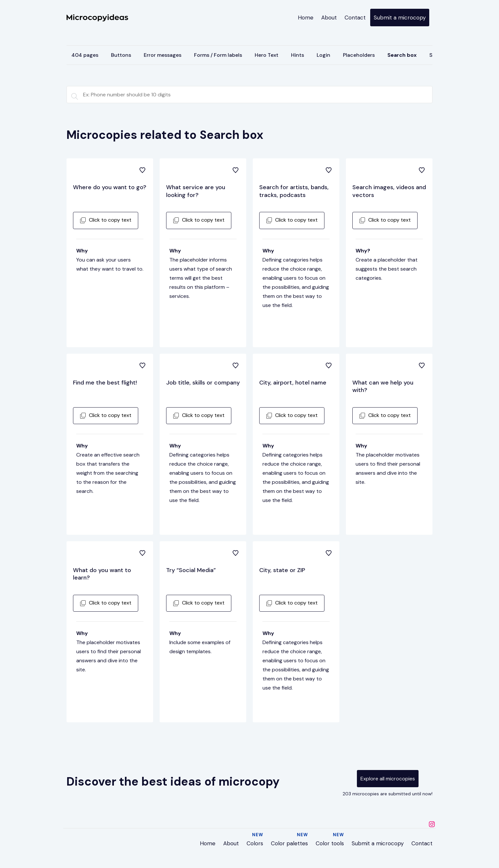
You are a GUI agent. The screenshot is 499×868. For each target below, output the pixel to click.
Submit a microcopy (400, 18)
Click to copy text (106, 220)
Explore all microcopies (388, 779)
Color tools (330, 843)
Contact (355, 18)
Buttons (121, 55)
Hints (298, 55)
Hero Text (267, 55)
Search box (402, 55)
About (329, 18)
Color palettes (289, 843)
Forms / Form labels (218, 55)
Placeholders (359, 55)
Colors (255, 843)
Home (306, 18)
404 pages (85, 55)
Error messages (163, 55)
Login (323, 55)
